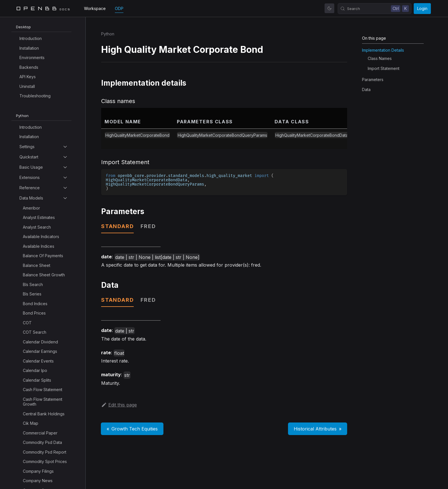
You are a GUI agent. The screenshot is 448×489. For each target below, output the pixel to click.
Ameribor (31, 208)
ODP (119, 8)
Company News (38, 481)
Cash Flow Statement (43, 390)
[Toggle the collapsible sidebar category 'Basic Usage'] (65, 167)
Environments (32, 58)
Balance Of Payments (43, 256)
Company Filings (38, 471)
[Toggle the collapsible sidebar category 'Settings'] (65, 147)
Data (366, 89)
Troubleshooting (35, 96)
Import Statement (384, 68)
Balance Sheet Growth (44, 275)
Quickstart (29, 157)
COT (27, 323)
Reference (30, 188)
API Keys (28, 77)
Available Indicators (41, 237)
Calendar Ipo (35, 370)
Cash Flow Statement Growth (43, 402)
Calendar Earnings (40, 351)
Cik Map (31, 423)
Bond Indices (35, 304)
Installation (29, 48)
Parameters (373, 80)
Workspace (95, 8)
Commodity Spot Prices (45, 461)
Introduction (31, 38)
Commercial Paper (40, 433)
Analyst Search (37, 227)
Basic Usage (31, 167)
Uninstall (27, 86)
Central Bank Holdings (44, 414)
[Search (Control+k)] (375, 9)
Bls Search (33, 284)
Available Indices (39, 246)
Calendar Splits (37, 380)
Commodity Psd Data (42, 442)
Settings (27, 147)
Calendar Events (38, 361)
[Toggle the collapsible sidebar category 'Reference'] (65, 188)
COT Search (35, 332)
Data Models (31, 198)
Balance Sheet (37, 265)
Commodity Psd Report (45, 452)
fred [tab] (148, 226)
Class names (380, 58)
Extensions (30, 177)
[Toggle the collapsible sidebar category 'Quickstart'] (65, 157)
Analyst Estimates (39, 217)
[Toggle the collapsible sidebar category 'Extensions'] (65, 178)
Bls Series (32, 294)
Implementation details (383, 50)
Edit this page (119, 405)
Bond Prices (34, 313)
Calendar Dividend (40, 342)
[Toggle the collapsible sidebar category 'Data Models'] (65, 198)
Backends (29, 67)
